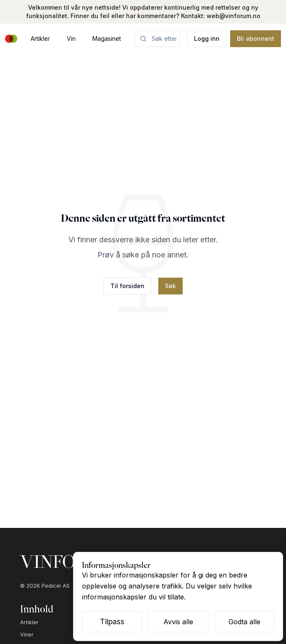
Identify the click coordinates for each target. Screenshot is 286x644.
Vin (71, 38)
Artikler (40, 38)
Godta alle (244, 622)
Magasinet (107, 38)
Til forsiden (127, 286)
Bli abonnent (256, 38)
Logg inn (207, 38)
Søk (171, 286)
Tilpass (112, 621)
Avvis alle (178, 622)
